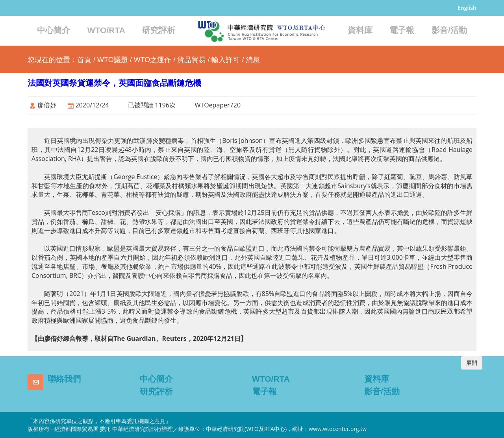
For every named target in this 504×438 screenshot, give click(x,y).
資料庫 (360, 30)
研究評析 (159, 30)
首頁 (84, 60)
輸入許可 (226, 60)
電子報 (402, 30)
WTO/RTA (106, 30)
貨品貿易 (191, 60)
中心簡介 (54, 30)
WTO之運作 (153, 60)
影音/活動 (449, 30)
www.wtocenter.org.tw (338, 429)
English (467, 8)
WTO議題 (113, 60)
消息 (253, 60)
